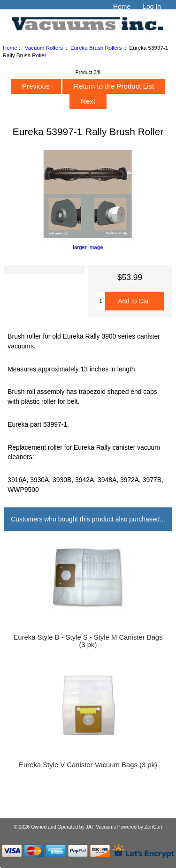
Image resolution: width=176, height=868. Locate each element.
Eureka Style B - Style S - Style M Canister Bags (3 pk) (88, 641)
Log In (152, 7)
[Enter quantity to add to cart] (100, 301)
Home (122, 7)
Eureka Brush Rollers (96, 48)
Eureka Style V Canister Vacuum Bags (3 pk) (88, 765)
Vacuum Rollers (44, 48)
